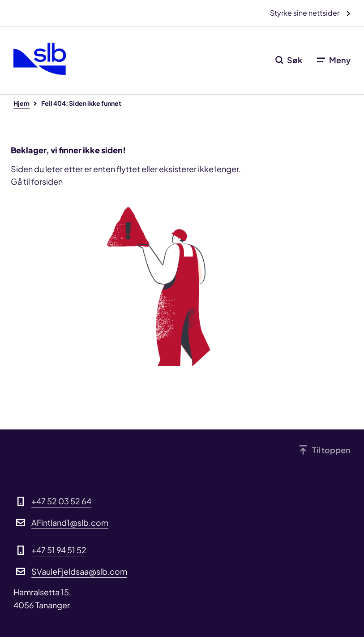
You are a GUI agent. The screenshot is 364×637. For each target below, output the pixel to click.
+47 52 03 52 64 (61, 501)
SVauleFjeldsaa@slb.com (79, 571)
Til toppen (331, 450)
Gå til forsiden (37, 181)
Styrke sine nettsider (305, 13)
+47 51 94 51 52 (59, 550)
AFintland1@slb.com (70, 522)
